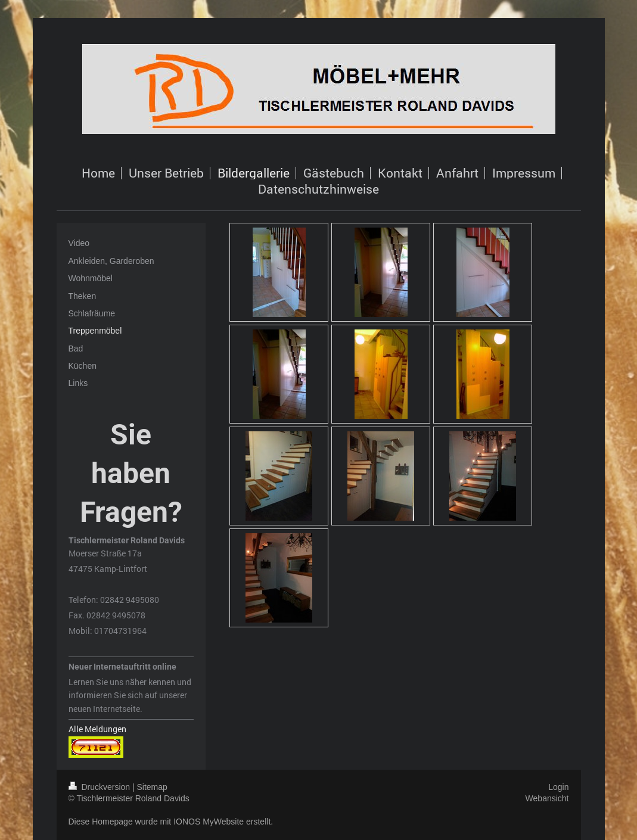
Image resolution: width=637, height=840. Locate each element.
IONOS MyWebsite (209, 822)
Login (558, 787)
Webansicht (547, 798)
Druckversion (100, 787)
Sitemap (152, 787)
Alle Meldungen (97, 729)
